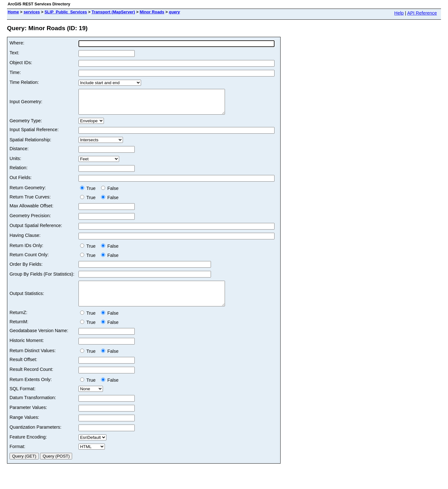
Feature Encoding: (28, 446)
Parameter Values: (28, 417)
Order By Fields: (26, 269)
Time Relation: (24, 82)
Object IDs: (21, 63)
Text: (14, 53)
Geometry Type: (26, 125)
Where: (17, 43)
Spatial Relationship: (30, 144)
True (89, 193)
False (110, 193)
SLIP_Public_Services (66, 12)
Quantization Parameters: (35, 437)
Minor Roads (152, 12)
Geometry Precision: (30, 220)
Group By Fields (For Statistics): (42, 279)
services (32, 12)
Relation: (19, 172)
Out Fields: (21, 182)
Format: (17, 456)
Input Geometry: (26, 104)
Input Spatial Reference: (34, 134)
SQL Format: (23, 398)
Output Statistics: (27, 301)
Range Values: (24, 427)
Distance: (19, 153)
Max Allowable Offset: (31, 211)
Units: (15, 163)
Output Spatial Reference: (36, 230)
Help (399, 13)
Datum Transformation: (33, 407)
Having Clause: (25, 240)
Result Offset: (23, 369)
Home (13, 12)
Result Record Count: (31, 379)
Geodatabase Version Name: (39, 340)
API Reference (422, 13)
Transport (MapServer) (113, 12)
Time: (15, 72)
